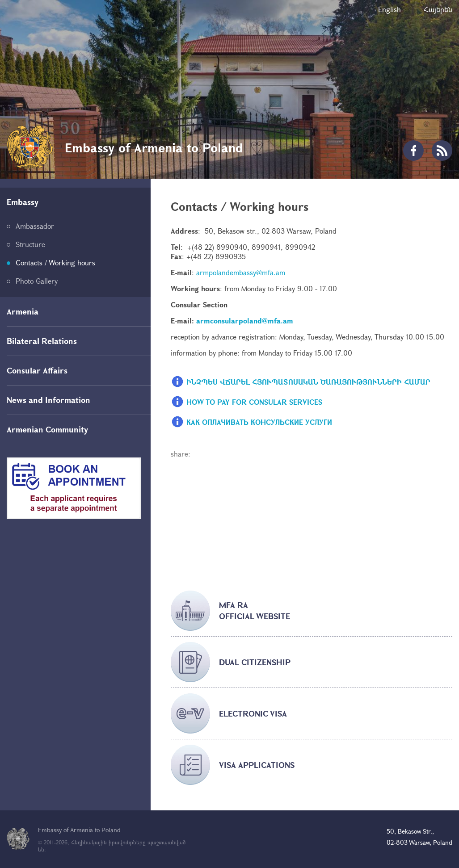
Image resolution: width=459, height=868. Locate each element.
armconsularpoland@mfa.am (245, 321)
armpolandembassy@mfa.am (241, 272)
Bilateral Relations (42, 341)
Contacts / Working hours (55, 262)
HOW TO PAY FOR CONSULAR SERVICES (254, 401)
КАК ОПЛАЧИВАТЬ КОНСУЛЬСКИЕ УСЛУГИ (259, 421)
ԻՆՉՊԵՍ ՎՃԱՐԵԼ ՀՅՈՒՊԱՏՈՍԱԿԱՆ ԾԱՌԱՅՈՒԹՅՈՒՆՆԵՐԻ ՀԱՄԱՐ (308, 381)
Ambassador (35, 226)
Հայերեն (438, 9)
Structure (30, 244)
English (390, 9)
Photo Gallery (37, 281)
